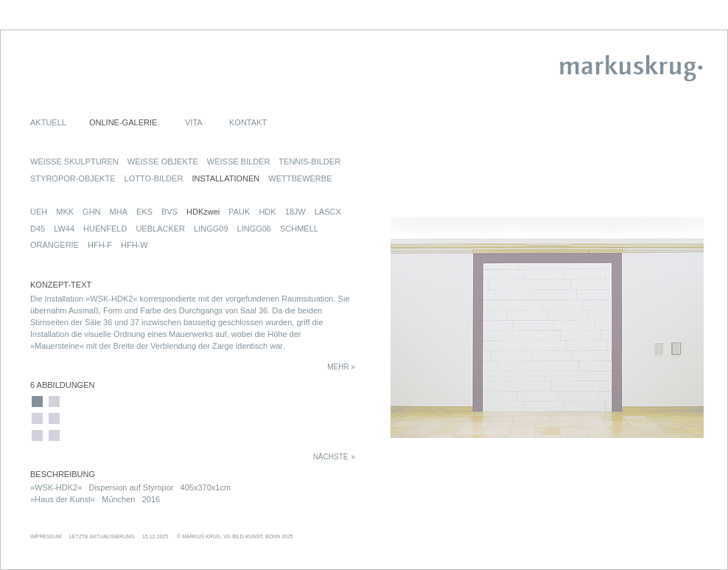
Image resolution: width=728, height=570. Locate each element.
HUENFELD (105, 229)
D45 (38, 229)
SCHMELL (299, 229)
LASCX (328, 212)
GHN (91, 212)
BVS (169, 212)
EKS (144, 212)
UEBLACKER (160, 229)
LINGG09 (211, 229)
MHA (119, 212)
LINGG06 (254, 229)
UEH (39, 212)
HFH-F (100, 245)
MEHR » (341, 367)
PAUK (239, 212)
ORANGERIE (55, 245)
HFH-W (134, 245)
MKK (65, 212)
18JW (295, 212)
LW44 (64, 229)
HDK (267, 212)
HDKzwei (203, 212)
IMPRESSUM (46, 536)
